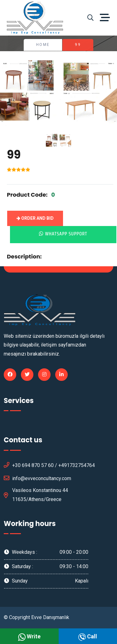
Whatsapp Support (63, 234)
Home (43, 45)
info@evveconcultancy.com (37, 478)
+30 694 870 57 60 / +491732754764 (49, 465)
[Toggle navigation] (106, 18)
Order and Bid (35, 218)
